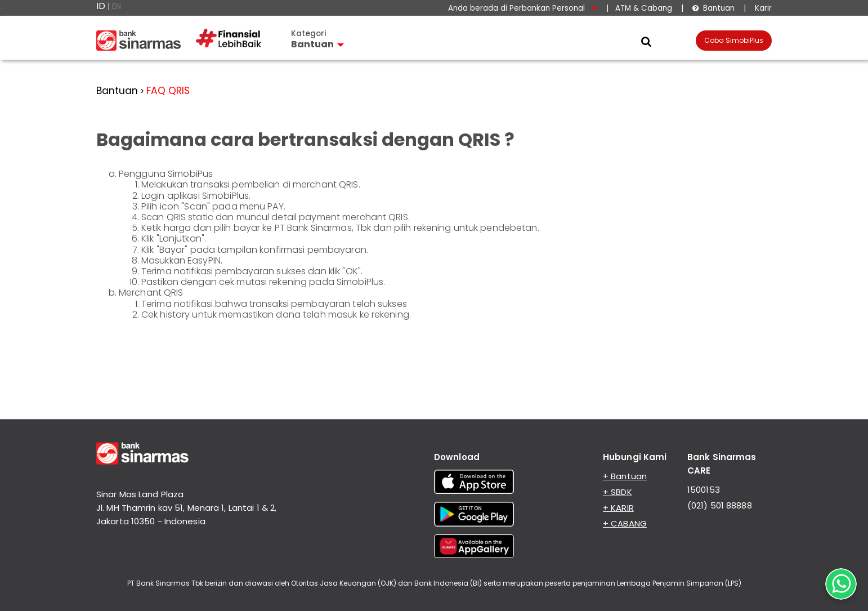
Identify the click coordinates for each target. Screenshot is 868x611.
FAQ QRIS (168, 91)
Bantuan (713, 8)
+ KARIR (618, 508)
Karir (762, 8)
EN (117, 6)
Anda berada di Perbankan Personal (523, 8)
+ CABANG (625, 523)
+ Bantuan (625, 476)
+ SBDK (618, 492)
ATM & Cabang (644, 8)
